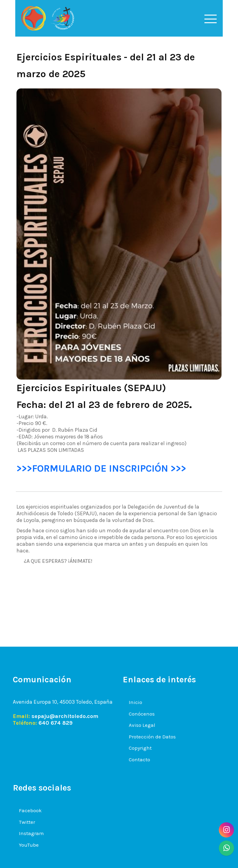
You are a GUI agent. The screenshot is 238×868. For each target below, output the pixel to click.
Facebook (30, 810)
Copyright (140, 748)
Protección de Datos (152, 737)
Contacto (139, 759)
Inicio (135, 702)
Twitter (27, 822)
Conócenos (142, 714)
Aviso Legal (142, 725)
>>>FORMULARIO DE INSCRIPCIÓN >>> (101, 468)
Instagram (31, 833)
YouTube (29, 845)
